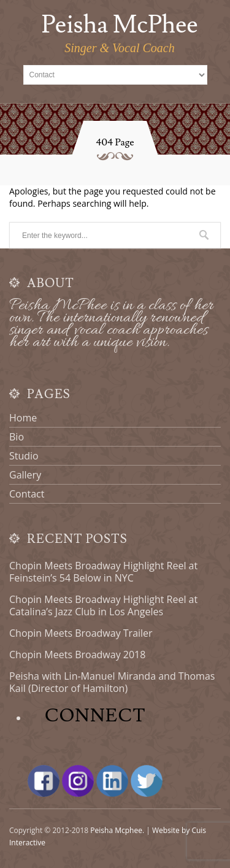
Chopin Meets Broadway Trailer (81, 633)
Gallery (25, 475)
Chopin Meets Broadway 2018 (77, 655)
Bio (17, 437)
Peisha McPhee (119, 25)
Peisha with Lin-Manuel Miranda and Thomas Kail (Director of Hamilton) (112, 682)
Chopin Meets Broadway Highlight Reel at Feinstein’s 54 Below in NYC (103, 572)
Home (23, 418)
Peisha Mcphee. (117, 830)
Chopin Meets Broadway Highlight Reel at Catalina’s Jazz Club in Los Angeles (103, 605)
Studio (24, 456)
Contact (27, 494)
